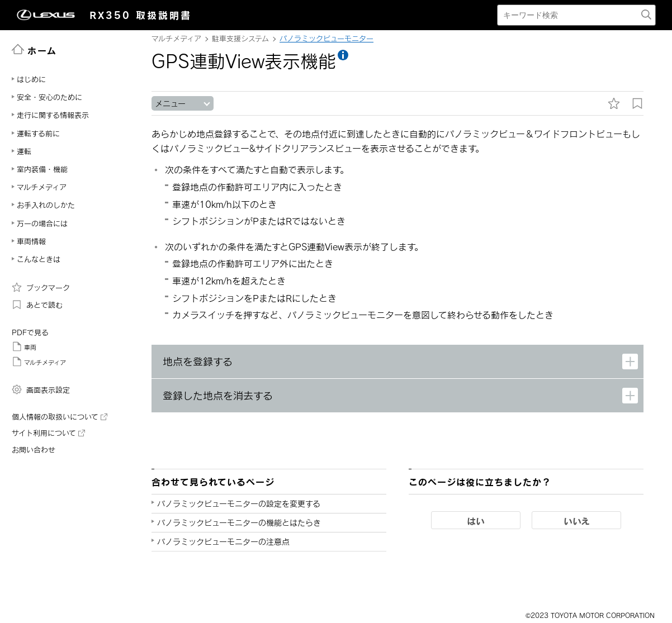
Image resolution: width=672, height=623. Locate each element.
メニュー (170, 104)
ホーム (34, 50)
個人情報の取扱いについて (60, 417)
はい (476, 521)
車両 (24, 346)
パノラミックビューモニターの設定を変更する (239, 504)
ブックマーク (41, 287)
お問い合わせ (34, 450)
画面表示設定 (41, 389)
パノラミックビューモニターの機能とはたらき (239, 523)
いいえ (577, 521)
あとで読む (37, 305)
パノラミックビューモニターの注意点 (223, 542)
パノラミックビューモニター (326, 39)
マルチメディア (39, 362)
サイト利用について (48, 433)
